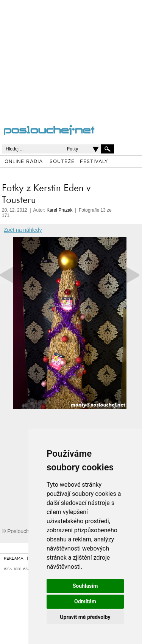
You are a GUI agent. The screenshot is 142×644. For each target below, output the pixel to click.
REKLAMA (14, 559)
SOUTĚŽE (62, 162)
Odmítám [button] (85, 601)
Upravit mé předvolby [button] (85, 617)
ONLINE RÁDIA (24, 162)
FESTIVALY (94, 162)
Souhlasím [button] (85, 586)
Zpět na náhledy (23, 230)
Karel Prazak (60, 210)
